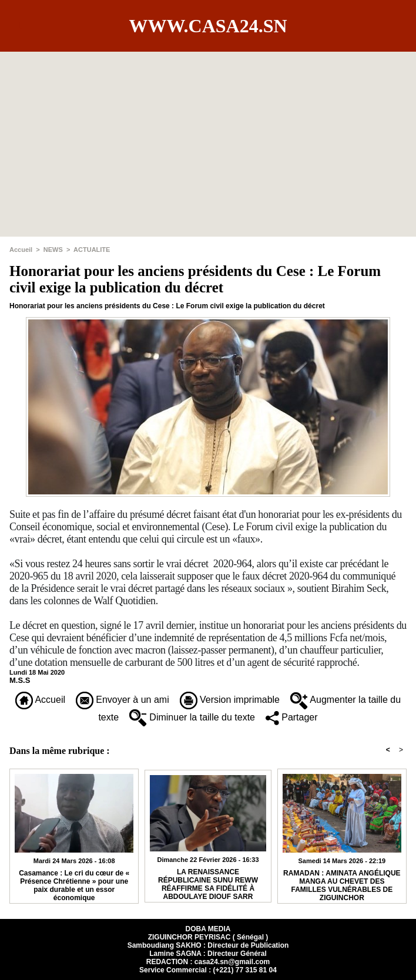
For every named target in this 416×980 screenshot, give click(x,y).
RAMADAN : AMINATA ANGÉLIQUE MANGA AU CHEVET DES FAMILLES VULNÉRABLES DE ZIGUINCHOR (342, 884)
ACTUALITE (92, 250)
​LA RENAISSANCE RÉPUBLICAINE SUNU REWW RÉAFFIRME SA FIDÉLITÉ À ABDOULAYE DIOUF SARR (208, 883)
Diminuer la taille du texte (192, 717)
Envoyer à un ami (123, 700)
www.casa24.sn (208, 26)
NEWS (53, 250)
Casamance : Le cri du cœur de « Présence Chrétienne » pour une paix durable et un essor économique (74, 884)
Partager (292, 717)
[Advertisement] (208, 134)
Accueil (21, 250)
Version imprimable (230, 700)
